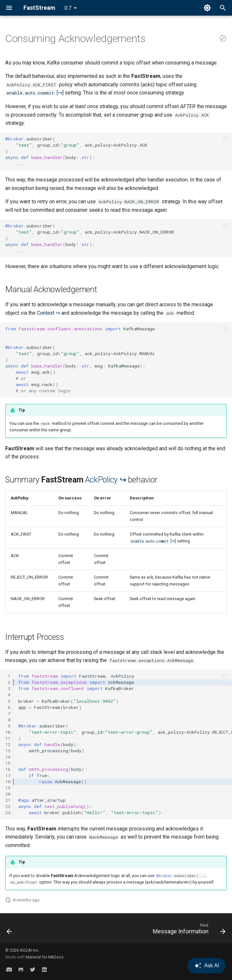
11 (8, 738)
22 (8, 806)
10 (8, 732)
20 (8, 794)
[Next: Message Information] (188, 930)
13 (8, 751)
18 (8, 782)
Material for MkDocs (45, 957)
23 (8, 813)
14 (8, 757)
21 (8, 800)
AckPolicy (101, 480)
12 (8, 744)
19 (8, 788)
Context (46, 313)
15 (8, 763)
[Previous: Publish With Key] (10, 930)
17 (8, 775)
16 (8, 769)
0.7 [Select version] (68, 8)
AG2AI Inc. (30, 950)
